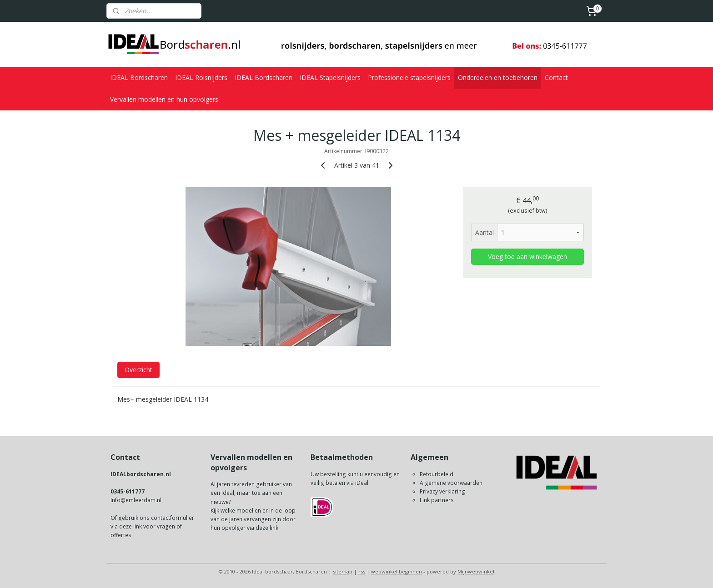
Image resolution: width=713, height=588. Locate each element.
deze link (131, 526)
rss (362, 571)
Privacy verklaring (442, 491)
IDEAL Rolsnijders (201, 77)
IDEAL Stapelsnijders (330, 77)
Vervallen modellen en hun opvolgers (164, 99)
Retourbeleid (437, 474)
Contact (556, 77)
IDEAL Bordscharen (139, 77)
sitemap (343, 571)
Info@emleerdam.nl (136, 500)
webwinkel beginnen (397, 571)
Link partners (437, 500)
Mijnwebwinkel (476, 571)
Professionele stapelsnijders (409, 77)
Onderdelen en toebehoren (498, 77)
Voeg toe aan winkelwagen (527, 257)
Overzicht (138, 370)
